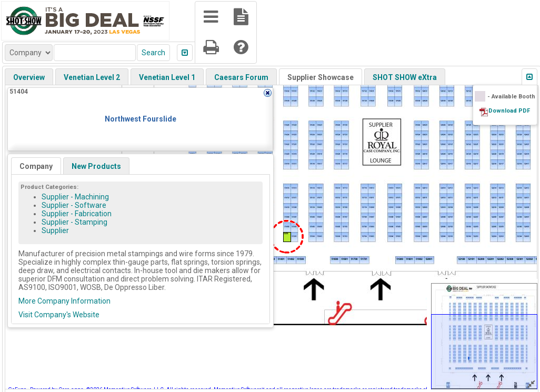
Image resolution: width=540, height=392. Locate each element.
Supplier (55, 230)
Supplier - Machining (75, 197)
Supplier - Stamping (74, 222)
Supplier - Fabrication (77, 214)
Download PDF (509, 111)
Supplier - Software (74, 205)
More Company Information (64, 301)
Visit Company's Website (59, 315)
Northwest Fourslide (141, 119)
